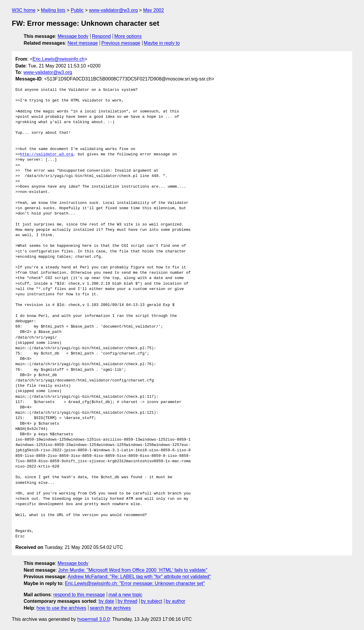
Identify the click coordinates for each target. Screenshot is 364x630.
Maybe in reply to (162, 43)
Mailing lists (53, 10)
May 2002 (153, 10)
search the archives (110, 608)
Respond (101, 36)
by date (106, 601)
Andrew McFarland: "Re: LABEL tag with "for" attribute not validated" (139, 577)
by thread (128, 601)
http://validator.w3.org (47, 154)
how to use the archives (62, 608)
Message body (73, 36)
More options (128, 36)
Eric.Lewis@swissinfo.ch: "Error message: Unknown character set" (135, 583)
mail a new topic (126, 595)
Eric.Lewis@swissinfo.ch (58, 59)
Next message (83, 43)
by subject (151, 601)
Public (77, 10)
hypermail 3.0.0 (93, 619)
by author (175, 601)
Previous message (121, 43)
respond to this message (79, 595)
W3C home (24, 10)
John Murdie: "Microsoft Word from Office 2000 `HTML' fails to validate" (133, 570)
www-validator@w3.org (113, 10)
